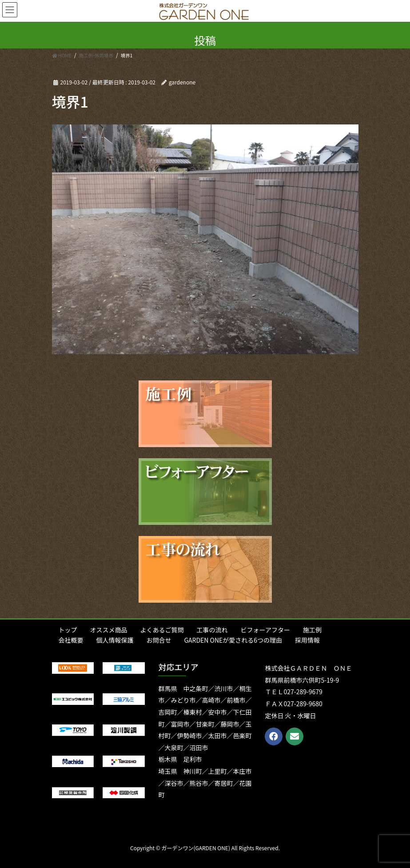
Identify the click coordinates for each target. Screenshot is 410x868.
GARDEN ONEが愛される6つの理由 (233, 640)
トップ (68, 630)
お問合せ (159, 640)
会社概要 (71, 640)
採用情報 (307, 640)
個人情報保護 (115, 640)
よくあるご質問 (162, 630)
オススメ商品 (109, 630)
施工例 (312, 630)
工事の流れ (212, 630)
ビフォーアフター (265, 630)
